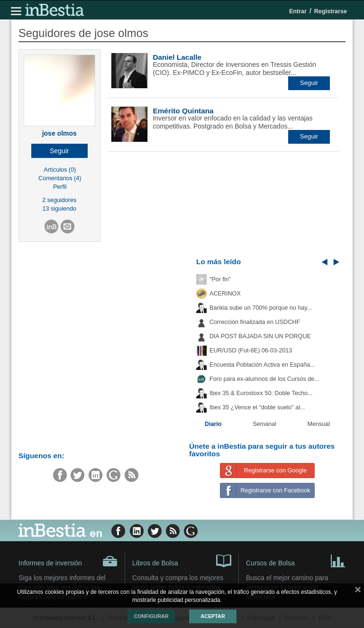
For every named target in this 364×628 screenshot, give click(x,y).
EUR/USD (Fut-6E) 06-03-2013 (251, 351)
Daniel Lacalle (177, 57)
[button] (59, 151)
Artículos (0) (60, 170)
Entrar (298, 11)
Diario (213, 424)
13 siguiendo (59, 209)
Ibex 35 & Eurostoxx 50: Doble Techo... (261, 393)
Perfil (60, 187)
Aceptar (213, 616)
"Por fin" (220, 279)
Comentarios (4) (60, 178)
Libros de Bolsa (182, 560)
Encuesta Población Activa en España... (262, 365)
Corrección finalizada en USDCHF (255, 322)
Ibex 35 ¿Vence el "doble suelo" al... (257, 407)
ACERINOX (225, 294)
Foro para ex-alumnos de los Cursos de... (264, 379)
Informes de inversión (68, 561)
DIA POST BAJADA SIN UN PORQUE (260, 336)
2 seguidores (59, 200)
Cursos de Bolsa (296, 560)
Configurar (151, 616)
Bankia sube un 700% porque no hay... (261, 308)
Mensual (319, 424)
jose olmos (59, 133)
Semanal (264, 424)
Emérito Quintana (183, 111)
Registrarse (331, 11)
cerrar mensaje (358, 591)
